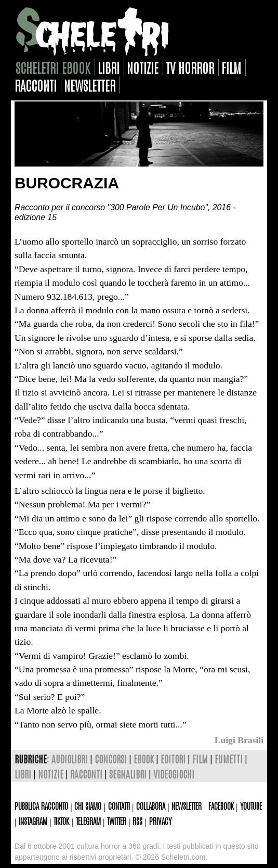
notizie (143, 67)
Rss (137, 821)
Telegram (88, 821)
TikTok (61, 821)
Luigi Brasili (239, 740)
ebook (144, 758)
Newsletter (187, 806)
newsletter (90, 85)
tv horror (190, 67)
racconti (36, 85)
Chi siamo (88, 806)
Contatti (119, 806)
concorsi (111, 758)
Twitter (117, 821)
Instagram (33, 821)
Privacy (160, 821)
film (231, 67)
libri (109, 67)
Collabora (151, 806)
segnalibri (128, 774)
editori (173, 758)
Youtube (251, 806)
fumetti (229, 758)
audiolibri (70, 758)
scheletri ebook (53, 67)
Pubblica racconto (41, 806)
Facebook (221, 806)
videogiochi (174, 774)
